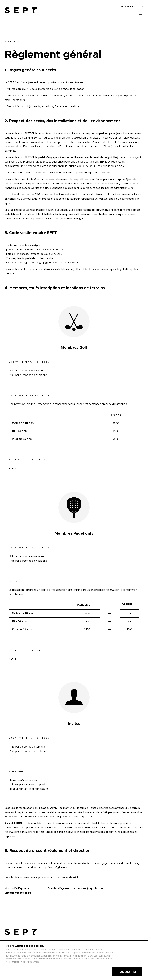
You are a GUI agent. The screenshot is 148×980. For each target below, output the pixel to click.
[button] (141, 13)
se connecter (132, 6)
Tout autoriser (127, 972)
